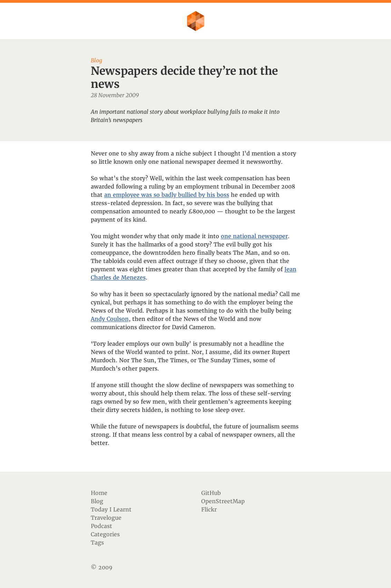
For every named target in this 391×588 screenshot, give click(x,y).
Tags (97, 543)
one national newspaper (254, 236)
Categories (105, 534)
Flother (196, 21)
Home (99, 493)
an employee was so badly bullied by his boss (167, 195)
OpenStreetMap (223, 501)
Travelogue (106, 518)
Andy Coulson (110, 319)
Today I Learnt (111, 509)
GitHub (211, 493)
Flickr (209, 509)
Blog (97, 501)
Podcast (101, 526)
